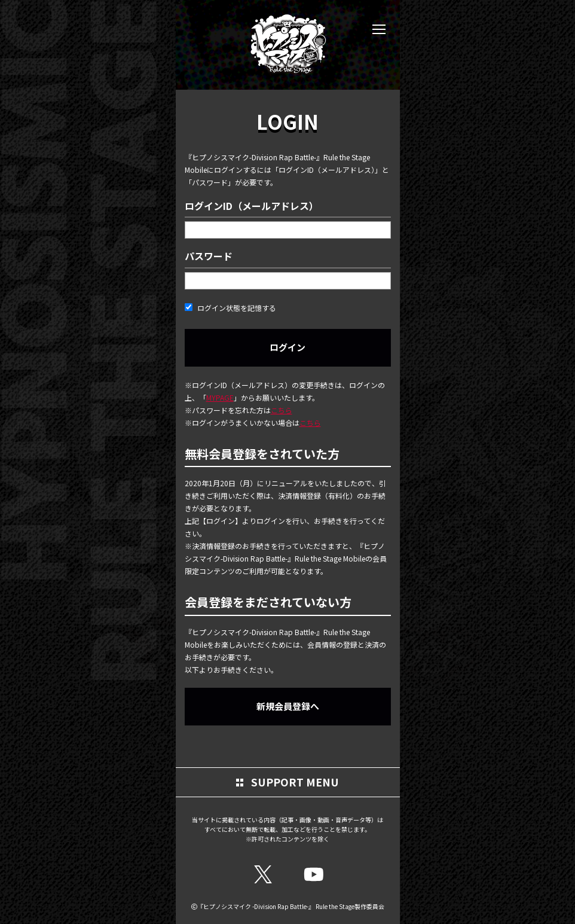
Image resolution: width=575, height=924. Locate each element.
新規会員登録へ (288, 706)
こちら (282, 410)
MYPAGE (220, 397)
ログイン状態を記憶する (230, 308)
